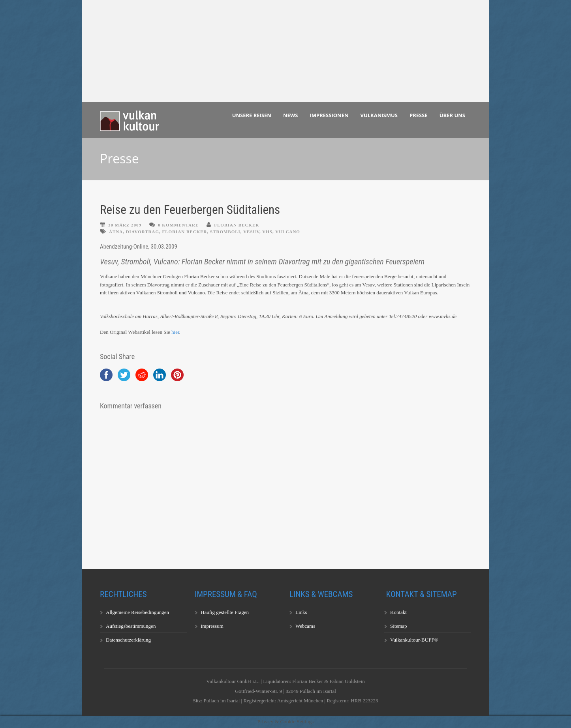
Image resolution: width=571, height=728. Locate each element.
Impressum (212, 626)
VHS (267, 232)
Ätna (116, 232)
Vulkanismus (379, 115)
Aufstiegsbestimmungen (131, 626)
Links (301, 612)
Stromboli (225, 232)
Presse (419, 115)
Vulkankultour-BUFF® (414, 640)
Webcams (305, 626)
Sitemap (399, 626)
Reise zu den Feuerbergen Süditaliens (190, 210)
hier (175, 332)
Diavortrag (143, 232)
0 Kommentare (178, 225)
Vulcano (288, 232)
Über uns (452, 115)
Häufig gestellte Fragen (225, 612)
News (291, 115)
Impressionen (329, 115)
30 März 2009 (125, 225)
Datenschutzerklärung (128, 640)
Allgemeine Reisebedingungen (137, 612)
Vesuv (251, 232)
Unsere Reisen (252, 115)
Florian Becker (237, 225)
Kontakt (398, 612)
